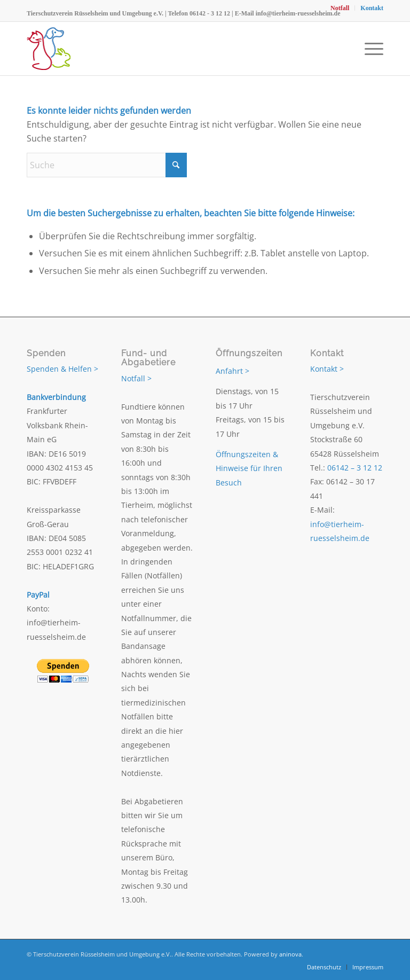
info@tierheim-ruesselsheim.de (298, 13)
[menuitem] (340, 8)
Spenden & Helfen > (62, 369)
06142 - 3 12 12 (210, 13)
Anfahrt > (232, 371)
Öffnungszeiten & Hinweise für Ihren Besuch (249, 468)
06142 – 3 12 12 (355, 468)
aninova (290, 954)
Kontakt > (327, 369)
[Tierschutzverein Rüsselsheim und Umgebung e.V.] (49, 49)
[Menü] (371, 49)
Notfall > (136, 378)
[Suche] (107, 165)
